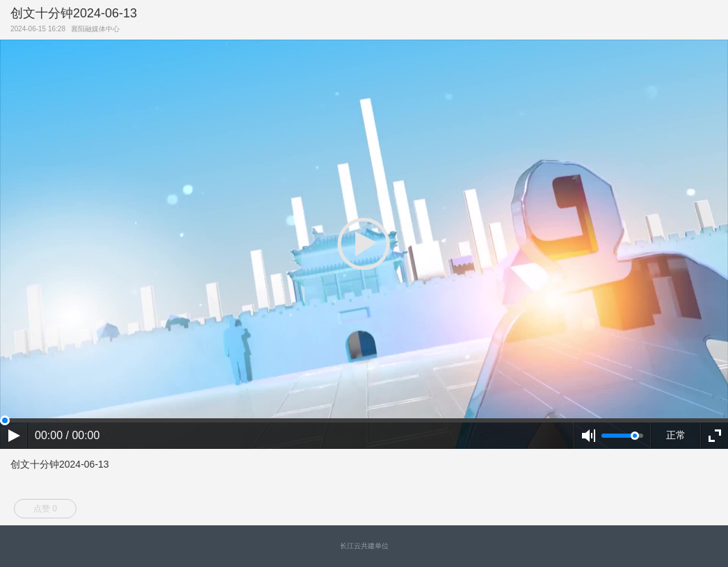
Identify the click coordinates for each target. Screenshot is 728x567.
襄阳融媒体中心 (97, 29)
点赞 (45, 509)
